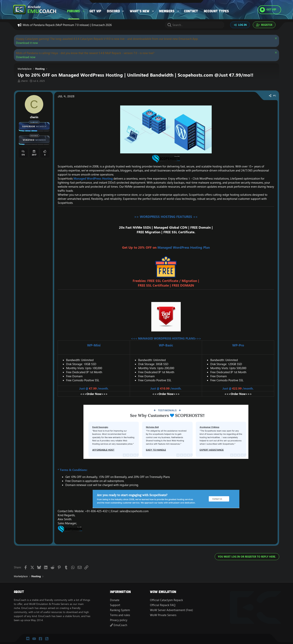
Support (115, 605)
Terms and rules (120, 615)
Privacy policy (119, 620)
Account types (216, 11)
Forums (73, 11)
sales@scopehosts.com (134, 511)
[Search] (195, 25)
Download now (26, 57)
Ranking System (120, 610)
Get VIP (95, 11)
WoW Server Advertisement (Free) (171, 610)
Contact (191, 11)
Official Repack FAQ (163, 605)
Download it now (27, 43)
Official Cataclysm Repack (166, 600)
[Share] (270, 96)
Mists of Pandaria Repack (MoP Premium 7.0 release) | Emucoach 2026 (67, 25)
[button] (84, 11)
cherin (24, 81)
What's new (140, 11)
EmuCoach (119, 625)
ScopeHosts (65, 166)
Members (167, 11)
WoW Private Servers (163, 615)
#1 (275, 96)
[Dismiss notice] (275, 39)
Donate (115, 600)
